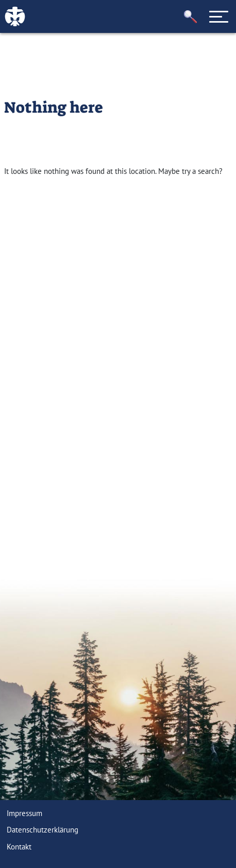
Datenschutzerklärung (43, 830)
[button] (191, 17)
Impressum (24, 813)
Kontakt (19, 847)
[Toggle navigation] (219, 16)
